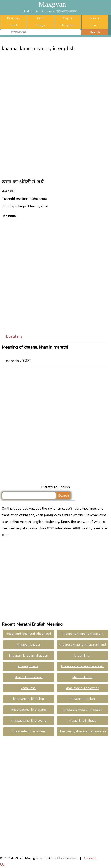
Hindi (41, 18)
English (68, 18)
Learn (95, 25)
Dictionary (14, 18)
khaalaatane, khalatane (29, 710)
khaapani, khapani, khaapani (83, 634)
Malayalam (68, 25)
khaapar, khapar (29, 645)
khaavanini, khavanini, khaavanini (83, 731)
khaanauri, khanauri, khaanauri (29, 634)
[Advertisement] (55, 113)
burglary (14, 336)
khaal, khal (29, 688)
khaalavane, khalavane (82, 688)
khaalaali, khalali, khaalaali (83, 710)
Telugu (41, 25)
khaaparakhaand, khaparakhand (82, 645)
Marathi (95, 18)
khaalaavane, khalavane (29, 721)
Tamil (14, 25)
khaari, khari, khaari (29, 677)
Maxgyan (52, 4)
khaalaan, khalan (82, 699)
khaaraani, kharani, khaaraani (82, 666)
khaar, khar (82, 655)
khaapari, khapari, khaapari (29, 655)
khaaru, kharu (82, 677)
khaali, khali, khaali (83, 721)
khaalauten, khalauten (29, 731)
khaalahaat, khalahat (29, 699)
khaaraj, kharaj (29, 666)
